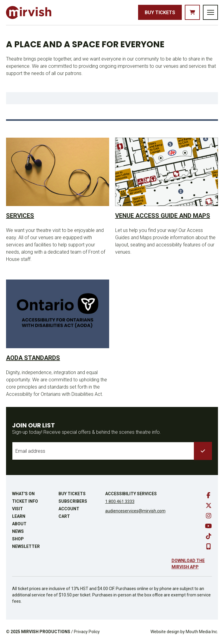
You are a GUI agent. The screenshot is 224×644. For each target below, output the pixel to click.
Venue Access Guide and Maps (163, 216)
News (18, 531)
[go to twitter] (209, 505)
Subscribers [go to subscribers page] (73, 501)
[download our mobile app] (208, 546)
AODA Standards (33, 358)
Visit (17, 509)
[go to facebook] (208, 495)
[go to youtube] (208, 526)
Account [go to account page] (69, 509)
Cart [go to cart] (64, 516)
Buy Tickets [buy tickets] (160, 13)
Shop (18, 539)
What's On (23, 494)
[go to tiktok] (209, 536)
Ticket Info (25, 501)
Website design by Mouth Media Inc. (184, 632)
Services (20, 216)
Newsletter (26, 546)
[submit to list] (203, 451)
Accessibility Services (131, 494)
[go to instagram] (209, 516)
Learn (19, 516)
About (19, 524)
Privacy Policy (87, 632)
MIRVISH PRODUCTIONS (46, 632)
